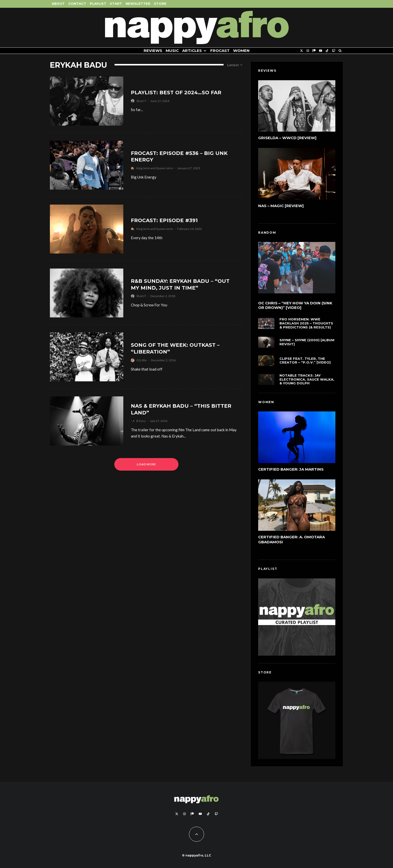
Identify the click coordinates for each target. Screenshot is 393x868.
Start (116, 4)
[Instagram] (308, 51)
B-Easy (141, 421)
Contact (77, 4)
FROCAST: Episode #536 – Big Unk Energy (179, 157)
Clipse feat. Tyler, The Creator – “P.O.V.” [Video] (305, 362)
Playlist (98, 4)
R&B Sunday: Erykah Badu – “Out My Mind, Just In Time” (180, 284)
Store (160, 4)
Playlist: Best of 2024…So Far (176, 93)
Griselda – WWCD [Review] (287, 138)
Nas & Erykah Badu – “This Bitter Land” (181, 409)
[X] (302, 51)
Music (172, 51)
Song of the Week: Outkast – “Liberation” (175, 348)
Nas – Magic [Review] (281, 206)
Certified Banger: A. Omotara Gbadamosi (291, 539)
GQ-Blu (141, 360)
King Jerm (143, 168)
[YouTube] (321, 51)
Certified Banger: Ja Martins (291, 469)
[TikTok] (327, 51)
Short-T (141, 101)
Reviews (153, 51)
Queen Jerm (164, 168)
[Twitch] (334, 51)
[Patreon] (314, 51)
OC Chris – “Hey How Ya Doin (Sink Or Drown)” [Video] (295, 305)
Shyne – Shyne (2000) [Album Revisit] (307, 343)
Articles (192, 51)
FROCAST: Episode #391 (164, 220)
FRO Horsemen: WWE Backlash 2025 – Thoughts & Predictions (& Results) (306, 323)
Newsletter (138, 4)
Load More (146, 464)
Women (241, 51)
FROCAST (220, 51)
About (58, 4)
